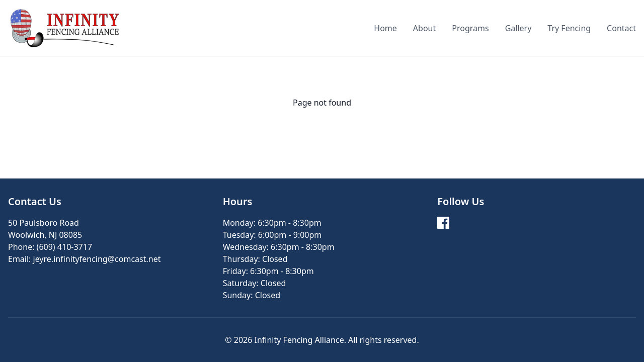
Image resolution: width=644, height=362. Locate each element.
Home (385, 28)
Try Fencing (569, 28)
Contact (621, 28)
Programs (470, 28)
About (424, 28)
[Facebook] (443, 223)
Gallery (518, 28)
